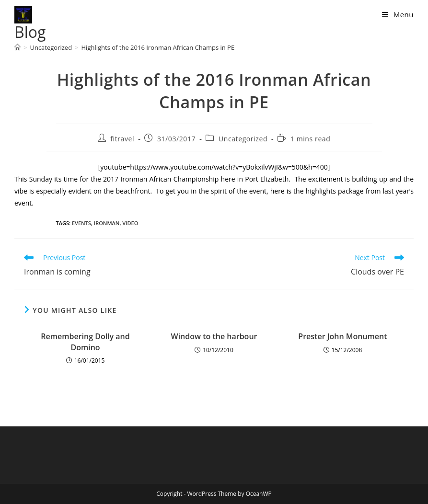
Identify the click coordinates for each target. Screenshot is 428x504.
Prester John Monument (342, 336)
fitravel (122, 139)
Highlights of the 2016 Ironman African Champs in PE (158, 47)
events (81, 223)
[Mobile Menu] (398, 14)
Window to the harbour (214, 336)
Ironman (107, 223)
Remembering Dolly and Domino (85, 342)
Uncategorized (243, 139)
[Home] (17, 47)
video (130, 223)
